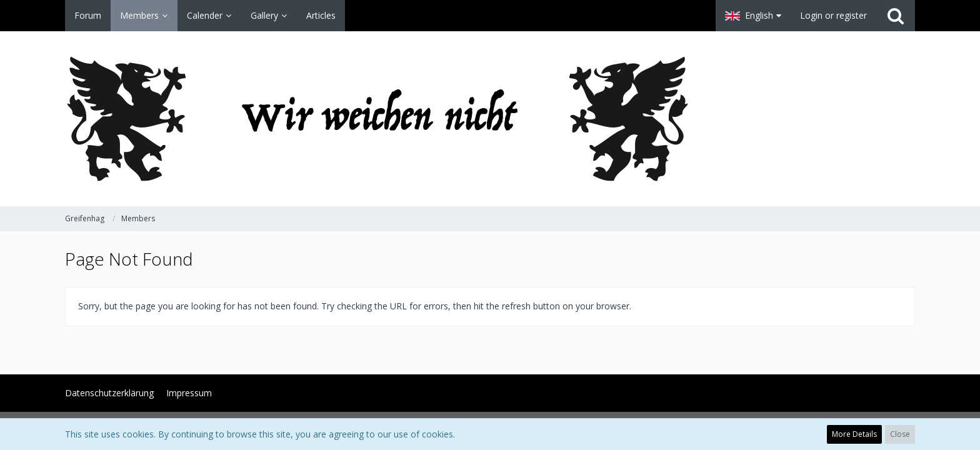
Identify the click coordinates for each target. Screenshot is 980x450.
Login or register (833, 15)
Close (900, 434)
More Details (854, 434)
